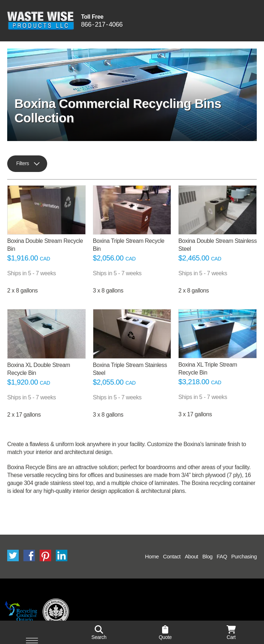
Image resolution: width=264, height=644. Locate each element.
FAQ (222, 556)
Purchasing (244, 556)
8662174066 (102, 25)
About (191, 556)
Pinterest (45, 555)
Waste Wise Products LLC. (41, 21)
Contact (172, 556)
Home (152, 556)
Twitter (13, 555)
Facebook (29, 555)
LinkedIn (62, 555)
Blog (207, 556)
